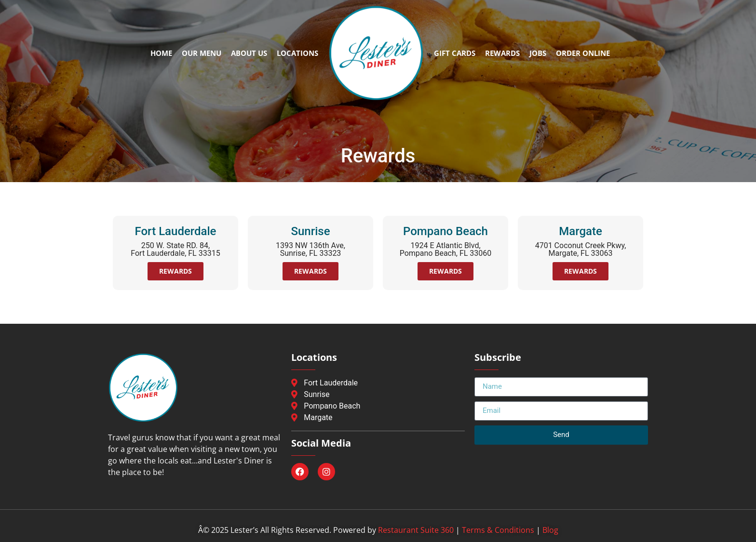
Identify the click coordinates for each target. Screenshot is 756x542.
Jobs (538, 53)
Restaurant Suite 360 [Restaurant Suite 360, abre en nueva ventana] (416, 530)
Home (161, 53)
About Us (249, 53)
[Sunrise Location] (378, 395)
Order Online (583, 53)
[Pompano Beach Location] (378, 406)
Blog (550, 530)
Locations (297, 53)
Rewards (502, 53)
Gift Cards (455, 53)
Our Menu (202, 53)
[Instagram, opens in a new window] (326, 472)
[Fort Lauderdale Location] (378, 383)
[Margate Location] (378, 418)
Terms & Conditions (498, 530)
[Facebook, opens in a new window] (300, 472)
